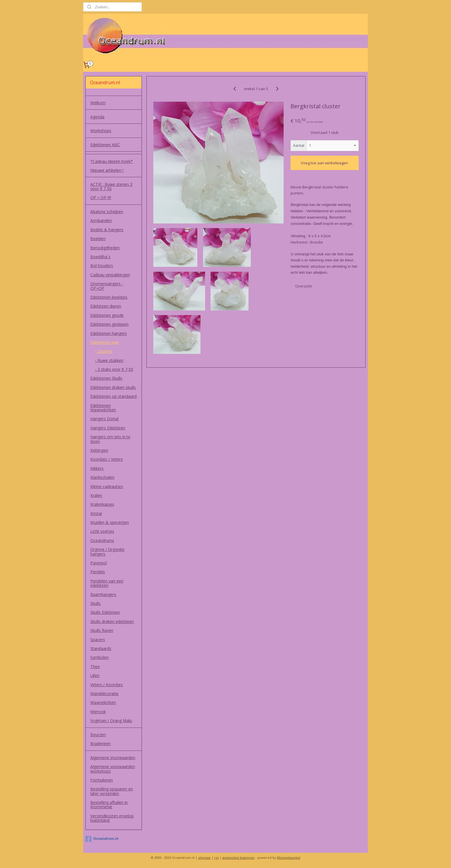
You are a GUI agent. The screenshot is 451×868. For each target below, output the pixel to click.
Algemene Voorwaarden (113, 758)
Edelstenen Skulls (106, 378)
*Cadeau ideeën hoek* (112, 161)
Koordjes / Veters (107, 459)
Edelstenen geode (107, 315)
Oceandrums (102, 540)
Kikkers (97, 468)
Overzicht (304, 286)
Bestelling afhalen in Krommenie (109, 805)
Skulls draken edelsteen (112, 621)
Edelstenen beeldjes (109, 297)
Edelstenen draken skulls (113, 387)
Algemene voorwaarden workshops (113, 769)
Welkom (98, 103)
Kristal (96, 513)
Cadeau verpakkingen (110, 275)
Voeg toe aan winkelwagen (325, 163)
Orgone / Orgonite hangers (107, 551)
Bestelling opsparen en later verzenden (112, 791)
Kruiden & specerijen (110, 522)
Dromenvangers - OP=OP (107, 286)
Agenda (97, 117)
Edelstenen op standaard (113, 396)
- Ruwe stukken (109, 360)
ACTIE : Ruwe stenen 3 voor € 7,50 (111, 186)
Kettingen (99, 450)
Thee (95, 667)
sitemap (204, 858)
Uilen (95, 675)
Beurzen (98, 735)
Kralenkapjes (102, 504)
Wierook (98, 712)
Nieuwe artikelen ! (107, 170)
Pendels (98, 572)
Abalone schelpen (107, 212)
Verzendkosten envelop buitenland (112, 818)
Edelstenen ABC (105, 145)
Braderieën (101, 743)
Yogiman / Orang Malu (111, 721)
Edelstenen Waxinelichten (103, 408)
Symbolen (100, 657)
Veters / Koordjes (107, 685)
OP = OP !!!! (101, 197)
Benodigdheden (105, 248)
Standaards (101, 648)
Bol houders (102, 266)
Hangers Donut (105, 419)
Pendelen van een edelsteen (107, 583)
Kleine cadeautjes (107, 486)
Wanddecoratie (104, 694)
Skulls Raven (102, 630)
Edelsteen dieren (106, 306)
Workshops (101, 131)
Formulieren (102, 780)
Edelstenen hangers (109, 333)
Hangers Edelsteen (108, 428)
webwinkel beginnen (238, 858)
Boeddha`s (100, 257)
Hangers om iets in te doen (110, 439)
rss (216, 858)
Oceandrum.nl (102, 839)
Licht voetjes (102, 531)
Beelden (98, 239)
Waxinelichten (103, 702)
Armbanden (101, 220)
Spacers (98, 640)
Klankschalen (102, 477)
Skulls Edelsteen (105, 612)
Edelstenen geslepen (109, 324)
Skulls (95, 603)
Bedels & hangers (107, 230)
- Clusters (104, 351)
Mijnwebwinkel (289, 858)
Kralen (96, 495)
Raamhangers (103, 594)
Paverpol (99, 563)
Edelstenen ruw (105, 342)
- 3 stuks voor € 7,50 (114, 369)
